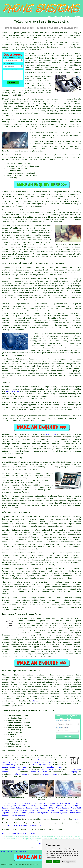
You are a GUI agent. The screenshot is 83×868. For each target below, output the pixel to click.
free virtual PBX (59, 120)
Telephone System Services (46, 803)
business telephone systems (67, 635)
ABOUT (61, 16)
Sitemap (3, 851)
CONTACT (68, 16)
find (9, 675)
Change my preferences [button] (68, 862)
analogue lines (32, 88)
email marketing (9, 762)
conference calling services (34, 462)
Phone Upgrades (66, 810)
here (76, 819)
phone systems (44, 53)
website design (55, 767)
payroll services (49, 769)
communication (13, 392)
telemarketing (21, 774)
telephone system (10, 706)
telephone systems (73, 35)
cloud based (13, 104)
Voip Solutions (67, 803)
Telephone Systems (59, 813)
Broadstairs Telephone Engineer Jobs (24, 825)
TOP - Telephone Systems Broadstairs (19, 833)
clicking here (38, 701)
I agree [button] (49, 862)
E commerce (19, 769)
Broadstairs (51, 435)
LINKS (55, 16)
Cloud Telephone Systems (20, 803)
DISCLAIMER (76, 16)
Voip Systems (41, 808)
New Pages (10, 851)
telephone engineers (22, 446)
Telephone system (10, 435)
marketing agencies (41, 765)
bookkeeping (72, 772)
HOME (50, 16)
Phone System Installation (43, 810)
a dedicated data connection (21, 238)
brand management (39, 772)
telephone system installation (57, 689)
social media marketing (14, 767)
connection (73, 155)
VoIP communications (32, 247)
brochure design (50, 774)
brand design (44, 760)
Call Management (18, 815)
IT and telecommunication (27, 222)
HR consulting (8, 765)
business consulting (42, 762)
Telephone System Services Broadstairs (28, 711)
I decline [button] (56, 862)
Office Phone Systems (53, 806)
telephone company (44, 70)
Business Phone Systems (30, 806)
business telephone (43, 272)
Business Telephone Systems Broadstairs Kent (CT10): (26, 33)
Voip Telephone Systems (22, 808)
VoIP (52, 138)
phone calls (38, 151)
